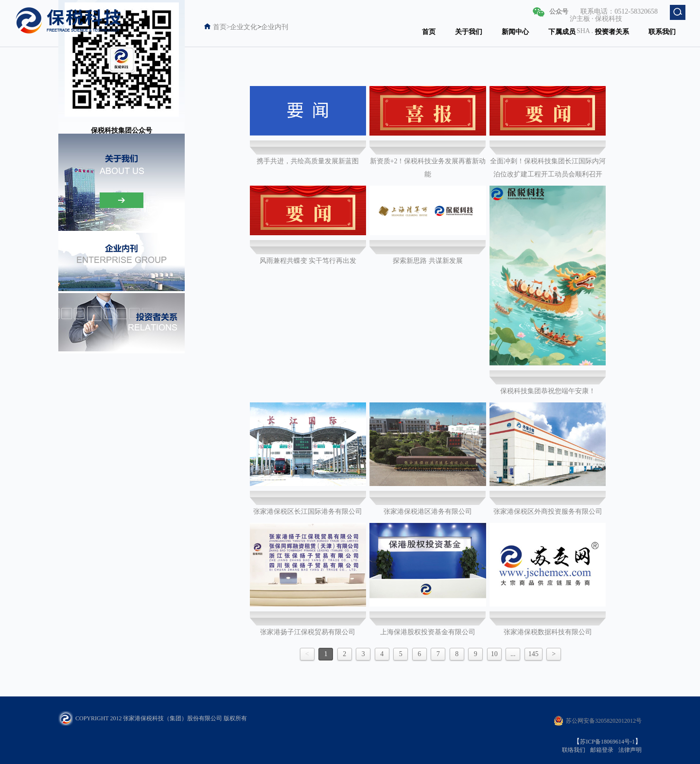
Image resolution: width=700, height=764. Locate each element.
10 (494, 654)
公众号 (559, 11)
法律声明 (630, 750)
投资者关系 (612, 32)
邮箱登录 (602, 750)
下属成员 (562, 32)
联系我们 (662, 32)
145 (534, 654)
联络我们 (574, 750)
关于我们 (469, 32)
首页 (429, 32)
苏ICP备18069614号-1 (607, 742)
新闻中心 (515, 32)
